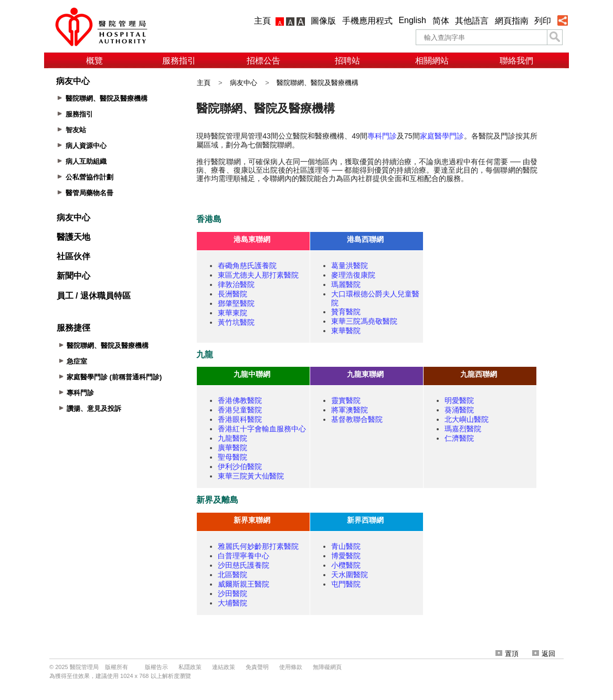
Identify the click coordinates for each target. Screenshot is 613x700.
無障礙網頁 (327, 667)
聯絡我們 (516, 61)
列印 (543, 21)
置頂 (507, 654)
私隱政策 (190, 667)
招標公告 (263, 61)
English (412, 20)
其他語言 (472, 21)
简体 (441, 21)
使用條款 (291, 667)
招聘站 (347, 61)
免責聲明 (257, 667)
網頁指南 (512, 21)
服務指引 (179, 61)
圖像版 (323, 21)
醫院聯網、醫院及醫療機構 (318, 83)
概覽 (94, 61)
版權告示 (156, 667)
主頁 (262, 21)
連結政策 (224, 667)
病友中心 (244, 83)
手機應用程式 (367, 21)
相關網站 (432, 61)
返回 (544, 654)
